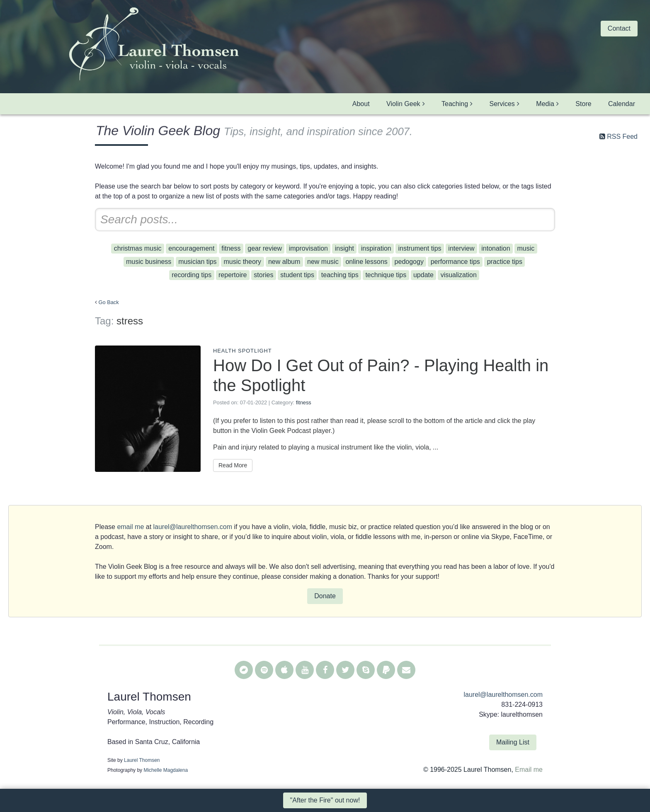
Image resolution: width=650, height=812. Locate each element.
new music (323, 262)
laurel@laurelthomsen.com (193, 527)
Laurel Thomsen (142, 760)
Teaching (455, 104)
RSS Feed (622, 137)
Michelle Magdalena (166, 770)
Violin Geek (403, 104)
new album (284, 262)
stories (263, 275)
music (526, 248)
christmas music (138, 248)
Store (583, 104)
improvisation (308, 248)
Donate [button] (325, 596)
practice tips (505, 262)
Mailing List (513, 742)
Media (545, 104)
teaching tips (340, 275)
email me (130, 527)
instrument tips (420, 248)
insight (344, 248)
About (361, 104)
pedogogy (409, 262)
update (423, 275)
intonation (496, 248)
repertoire (233, 275)
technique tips (386, 275)
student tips (297, 275)
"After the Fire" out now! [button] (325, 800)
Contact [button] (619, 28)
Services (502, 104)
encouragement (191, 248)
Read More (233, 465)
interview (461, 248)
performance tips (455, 262)
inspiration (376, 248)
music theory (242, 262)
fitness (231, 248)
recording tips (192, 275)
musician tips (197, 262)
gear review (265, 248)
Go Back (109, 302)
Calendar (622, 104)
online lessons (366, 262)
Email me (529, 770)
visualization (459, 275)
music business (149, 262)
